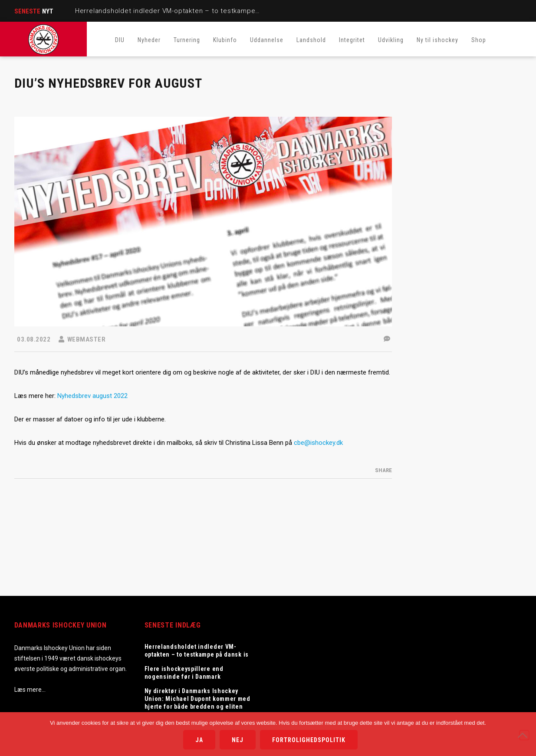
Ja (199, 740)
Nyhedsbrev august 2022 (92, 396)
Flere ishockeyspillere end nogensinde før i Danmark (184, 673)
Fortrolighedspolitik (309, 740)
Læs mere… (30, 690)
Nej (238, 740)
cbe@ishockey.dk (318, 443)
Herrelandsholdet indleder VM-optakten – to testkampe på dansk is (185, 11)
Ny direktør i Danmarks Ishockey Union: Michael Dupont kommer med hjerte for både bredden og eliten (197, 699)
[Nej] (524, 735)
